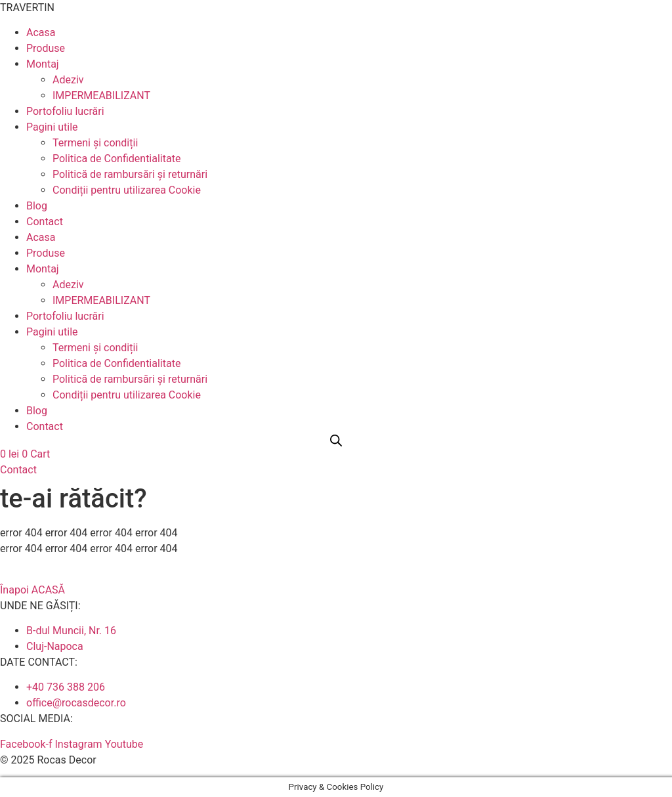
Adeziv (68, 80)
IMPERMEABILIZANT (101, 96)
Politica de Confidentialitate (116, 159)
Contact (45, 222)
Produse (46, 48)
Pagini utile (52, 127)
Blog (37, 206)
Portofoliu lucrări (65, 111)
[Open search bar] (336, 441)
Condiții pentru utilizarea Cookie (127, 190)
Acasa (41, 32)
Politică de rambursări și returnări (130, 174)
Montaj (43, 64)
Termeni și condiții (95, 143)
